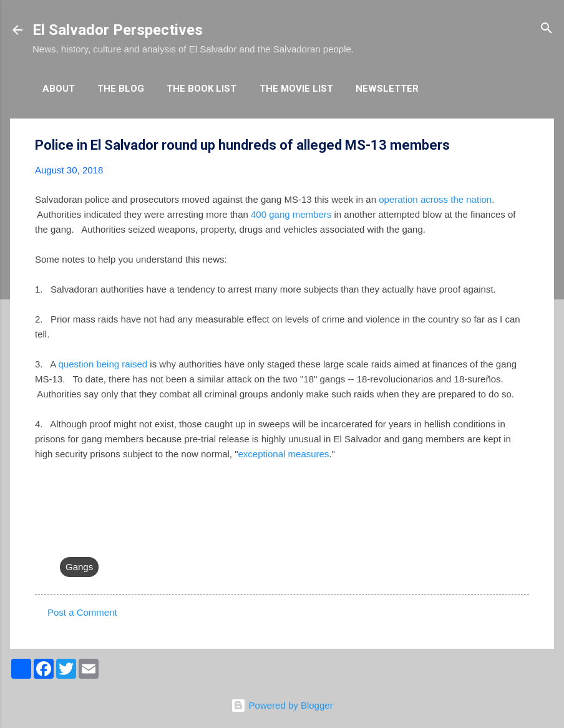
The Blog (121, 89)
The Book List (202, 89)
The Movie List (296, 89)
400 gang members (291, 214)
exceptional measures (283, 454)
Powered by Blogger (282, 705)
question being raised (103, 364)
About (59, 89)
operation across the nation (434, 199)
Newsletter (387, 89)
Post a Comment (82, 612)
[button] (522, 146)
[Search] (547, 29)
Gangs (79, 567)
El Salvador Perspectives (118, 30)
